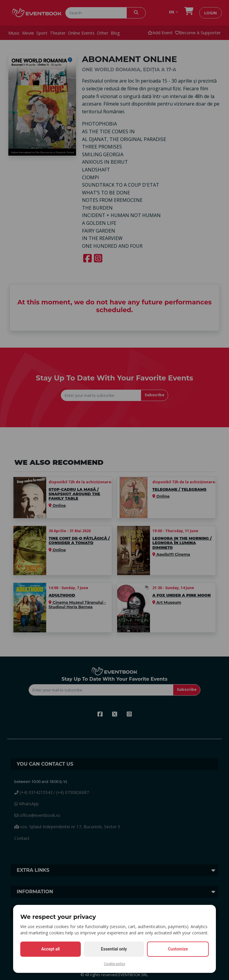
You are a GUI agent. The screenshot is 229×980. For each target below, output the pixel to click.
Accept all (50, 949)
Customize (178, 949)
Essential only (114, 949)
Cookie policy (114, 964)
